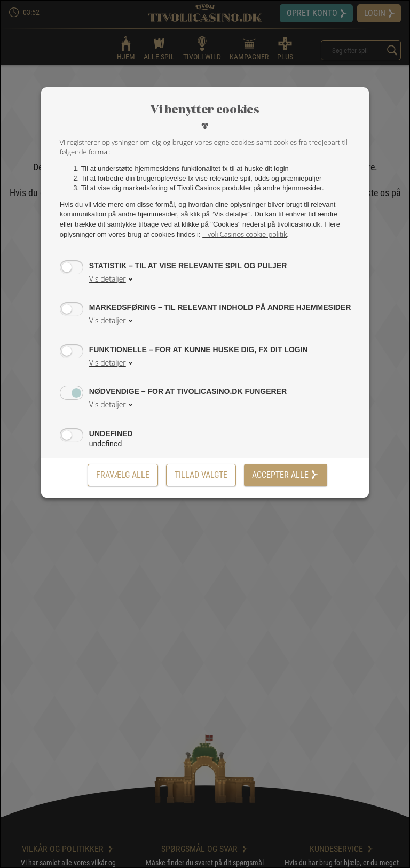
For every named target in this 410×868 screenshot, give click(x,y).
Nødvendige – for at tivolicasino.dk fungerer (188, 391)
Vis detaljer (108, 279)
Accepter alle (286, 475)
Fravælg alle (123, 475)
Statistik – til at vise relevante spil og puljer (188, 265)
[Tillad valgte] (201, 475)
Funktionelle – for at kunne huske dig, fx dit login (199, 349)
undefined (111, 433)
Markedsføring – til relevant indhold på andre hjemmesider (220, 307)
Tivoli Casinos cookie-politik (245, 234)
